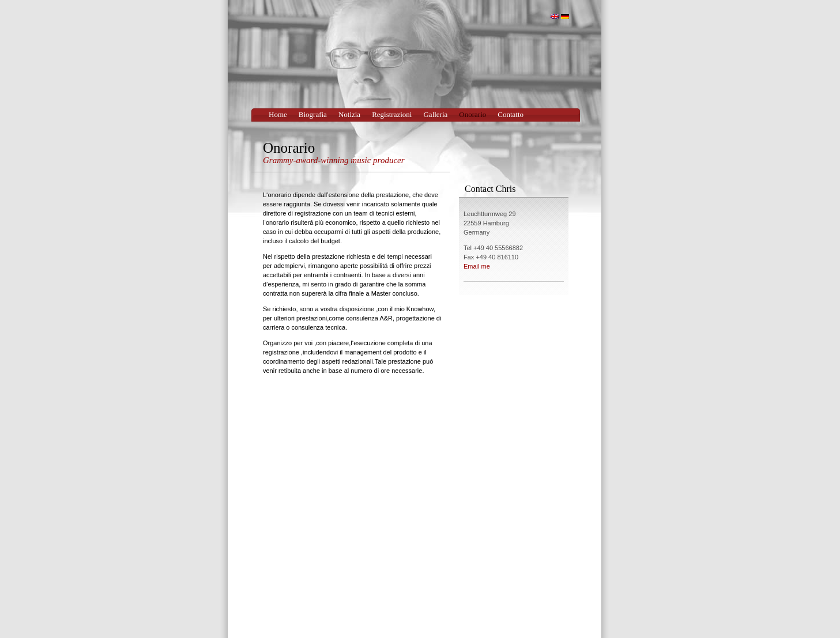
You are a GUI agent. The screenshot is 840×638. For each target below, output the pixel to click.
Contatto (511, 114)
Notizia (349, 114)
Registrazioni (392, 114)
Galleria (435, 114)
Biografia (313, 114)
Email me (477, 266)
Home (278, 114)
